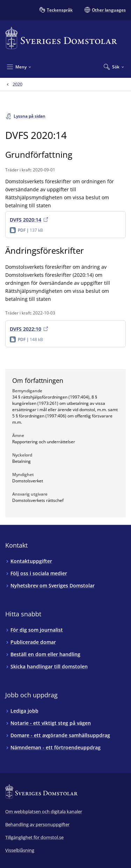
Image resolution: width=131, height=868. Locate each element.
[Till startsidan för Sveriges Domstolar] (61, 38)
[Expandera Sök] (114, 67)
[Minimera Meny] (19, 67)
